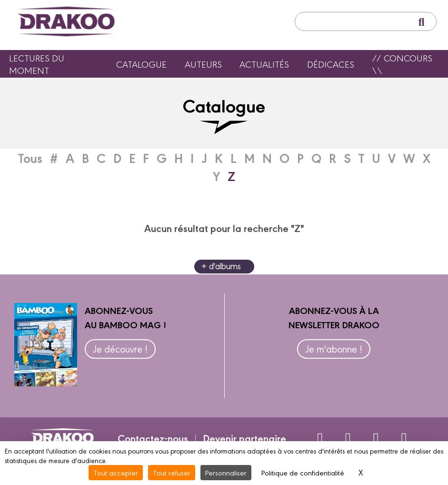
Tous (30, 158)
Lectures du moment (37, 64)
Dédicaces (331, 64)
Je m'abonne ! (334, 349)
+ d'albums (221, 266)
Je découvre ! (120, 349)
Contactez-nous (153, 438)
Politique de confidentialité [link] (303, 472)
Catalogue (141, 64)
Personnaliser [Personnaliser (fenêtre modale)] (226, 472)
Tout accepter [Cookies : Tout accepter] (116, 472)
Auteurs (203, 64)
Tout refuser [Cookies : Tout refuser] (172, 472)
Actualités (264, 64)
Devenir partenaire (244, 438)
